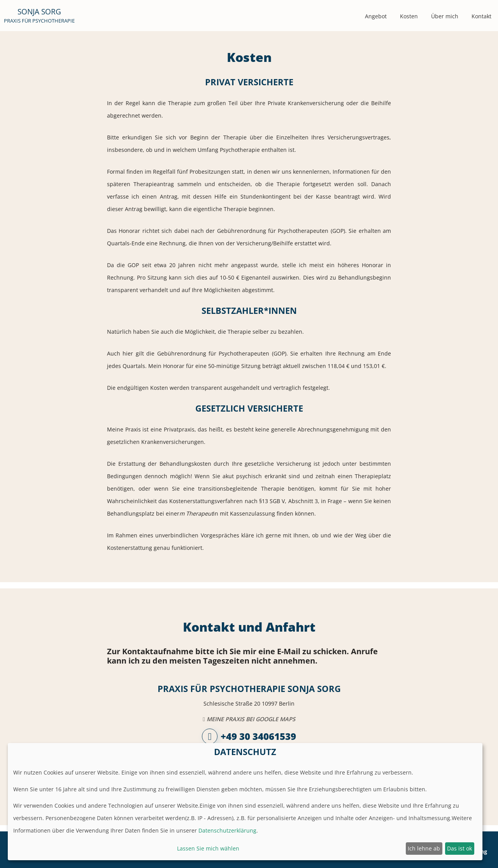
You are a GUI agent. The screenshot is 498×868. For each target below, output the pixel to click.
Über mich (445, 16)
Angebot (376, 16)
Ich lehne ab (424, 848)
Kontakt (481, 16)
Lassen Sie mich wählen (208, 848)
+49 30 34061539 (249, 736)
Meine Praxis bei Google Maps (249, 719)
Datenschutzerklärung (227, 830)
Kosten (409, 16)
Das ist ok (459, 848)
